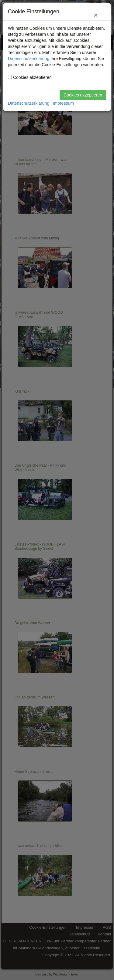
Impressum (63, 103)
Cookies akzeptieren (83, 95)
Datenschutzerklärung (29, 59)
